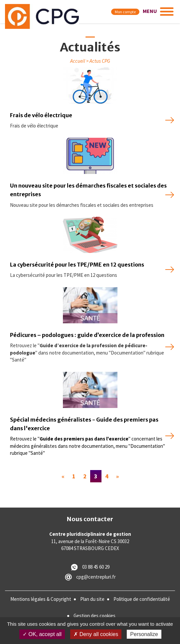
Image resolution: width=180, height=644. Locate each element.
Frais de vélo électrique (41, 115)
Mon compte (125, 12)
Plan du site (92, 599)
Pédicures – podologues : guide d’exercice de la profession (87, 335)
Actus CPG (100, 61)
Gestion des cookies (94, 616)
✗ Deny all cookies (96, 634)
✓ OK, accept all (42, 634)
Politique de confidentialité (142, 599)
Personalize (144, 634)
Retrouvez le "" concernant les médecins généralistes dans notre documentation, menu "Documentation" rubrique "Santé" (88, 446)
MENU (150, 11)
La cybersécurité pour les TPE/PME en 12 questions (77, 265)
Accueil (78, 61)
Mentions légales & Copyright (41, 599)
